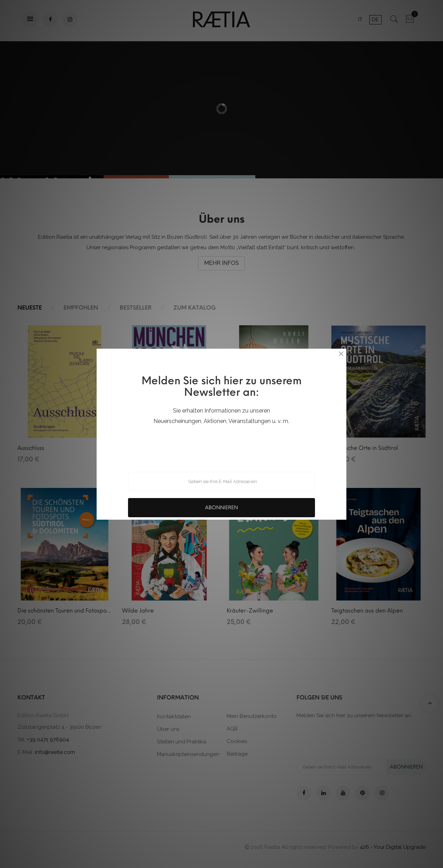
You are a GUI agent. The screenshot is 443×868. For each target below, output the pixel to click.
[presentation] (221, 444)
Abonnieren (221, 508)
